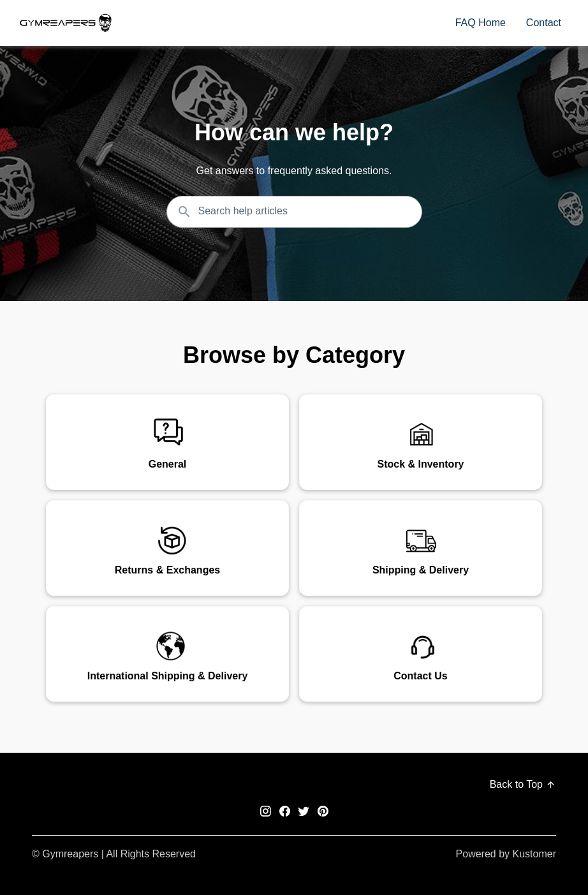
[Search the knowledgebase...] (294, 212)
